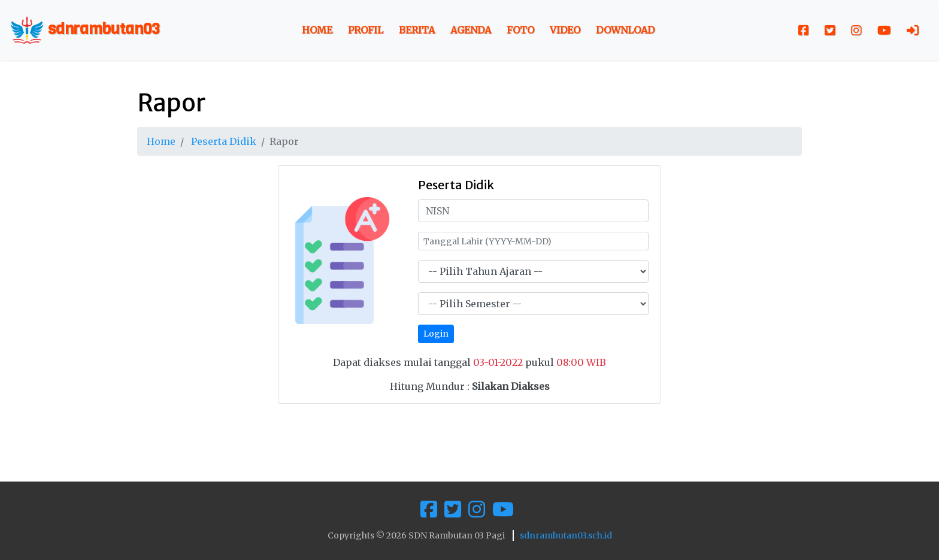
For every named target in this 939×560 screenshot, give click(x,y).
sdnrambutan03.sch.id (566, 535)
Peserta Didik (224, 141)
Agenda (471, 30)
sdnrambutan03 (84, 30)
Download (625, 30)
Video (565, 30)
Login (436, 334)
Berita (417, 30)
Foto (520, 30)
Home (317, 30)
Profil (366, 30)
